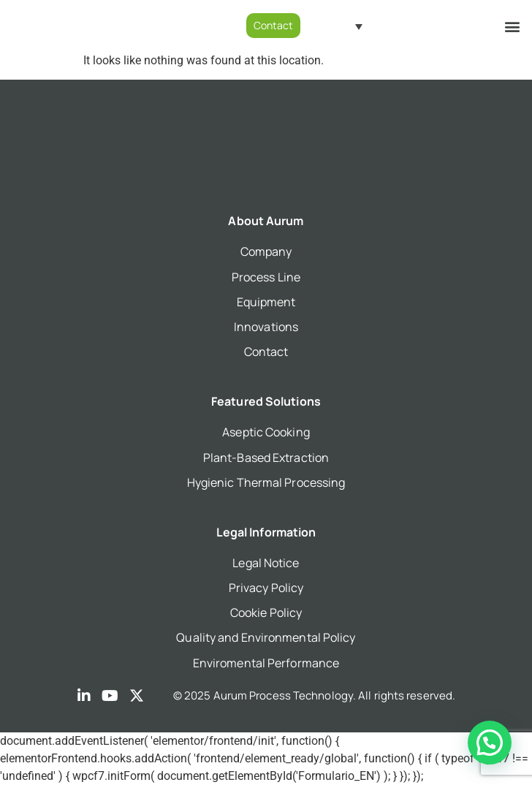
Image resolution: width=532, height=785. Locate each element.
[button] (513, 26)
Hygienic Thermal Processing (266, 482)
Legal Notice (266, 563)
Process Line (266, 277)
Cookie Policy (266, 613)
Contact (266, 352)
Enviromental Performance (266, 663)
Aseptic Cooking (266, 432)
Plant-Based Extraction (266, 458)
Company (266, 251)
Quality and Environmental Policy (266, 637)
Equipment (266, 302)
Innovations (266, 327)
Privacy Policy (266, 588)
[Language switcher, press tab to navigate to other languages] (342, 26)
